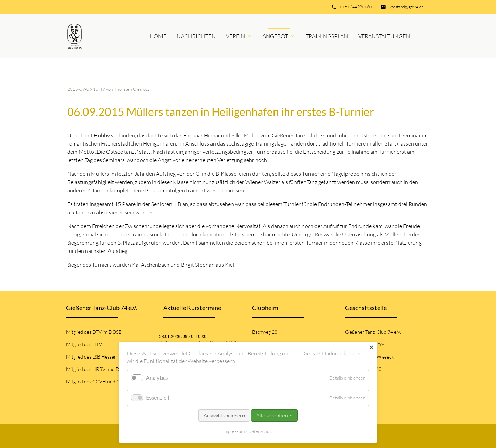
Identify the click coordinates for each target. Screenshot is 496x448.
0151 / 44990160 (356, 7)
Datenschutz (261, 431)
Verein (235, 36)
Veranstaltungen (384, 36)
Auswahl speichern (224, 415)
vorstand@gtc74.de (407, 7)
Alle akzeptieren (274, 415)
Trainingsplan (327, 36)
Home (158, 36)
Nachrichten (196, 36)
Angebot (275, 36)
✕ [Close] (371, 348)
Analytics (157, 378)
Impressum (234, 431)
